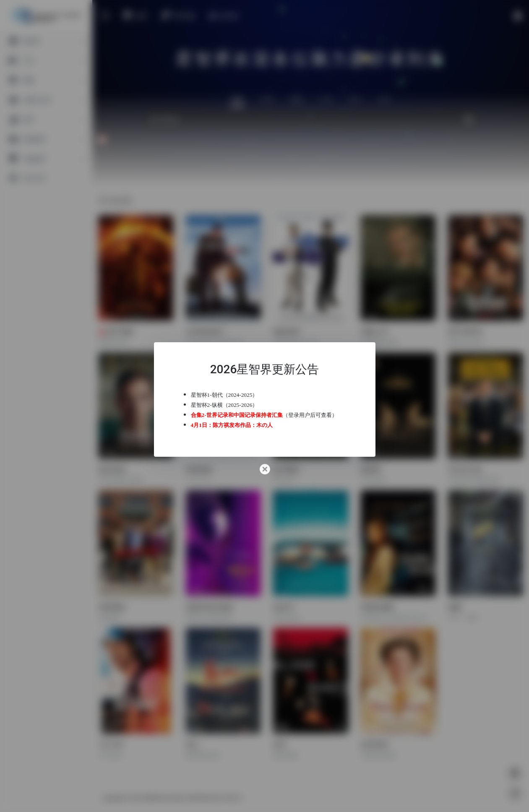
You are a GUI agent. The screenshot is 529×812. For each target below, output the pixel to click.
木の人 (264, 425)
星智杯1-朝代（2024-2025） (224, 395)
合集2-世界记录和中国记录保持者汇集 (237, 415)
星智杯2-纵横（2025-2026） (224, 405)
